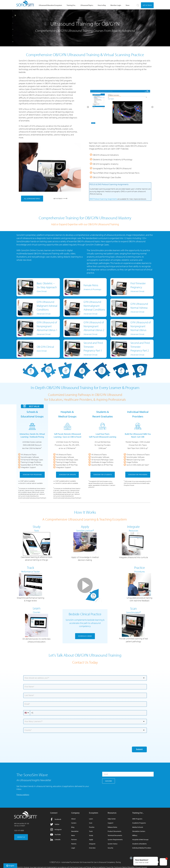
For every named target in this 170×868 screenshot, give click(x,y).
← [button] (88, 107)
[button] (146, 861)
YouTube (55, 835)
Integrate (92, 844)
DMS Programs (137, 819)
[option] (120, 107)
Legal (73, 848)
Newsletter (75, 831)
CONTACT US (21, 837)
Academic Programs (139, 823)
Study (91, 835)
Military (135, 835)
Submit (139, 749)
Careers (74, 823)
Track (91, 831)
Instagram (56, 829)
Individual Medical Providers (142, 848)
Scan (91, 823)
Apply (91, 840)
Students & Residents (139, 844)
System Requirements (115, 840)
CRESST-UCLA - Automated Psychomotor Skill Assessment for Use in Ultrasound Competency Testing (86, 862)
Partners (74, 840)
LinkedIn (55, 840)
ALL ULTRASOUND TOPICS (32, 199)
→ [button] (152, 107)
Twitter (55, 824)
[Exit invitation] (131, 858)
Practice (92, 827)
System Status (113, 844)
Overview (92, 848)
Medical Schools (138, 827)
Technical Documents (115, 835)
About (73, 819)
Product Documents (114, 831)
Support (110, 823)
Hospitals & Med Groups (140, 840)
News (73, 835)
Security (110, 848)
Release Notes (112, 827)
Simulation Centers (139, 831)
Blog (73, 827)
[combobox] (85, 678)
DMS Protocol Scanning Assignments (103, 199)
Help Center (112, 819)
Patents (74, 844)
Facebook (56, 819)
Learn (91, 819)
